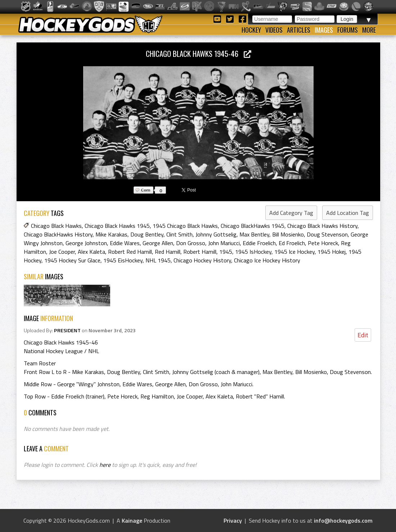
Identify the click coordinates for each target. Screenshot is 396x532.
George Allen (158, 243)
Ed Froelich (292, 243)
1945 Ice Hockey (294, 252)
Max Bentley (254, 234)
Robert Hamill (200, 252)
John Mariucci (224, 243)
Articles (299, 30)
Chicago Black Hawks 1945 (117, 226)
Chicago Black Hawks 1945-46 (199, 53)
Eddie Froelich (259, 243)
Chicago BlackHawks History (58, 234)
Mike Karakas (111, 234)
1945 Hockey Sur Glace (72, 260)
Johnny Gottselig (216, 234)
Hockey (251, 30)
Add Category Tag (291, 213)
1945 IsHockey (253, 252)
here (105, 465)
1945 (226, 252)
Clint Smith (179, 234)
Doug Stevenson (327, 234)
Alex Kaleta (91, 252)
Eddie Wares (125, 243)
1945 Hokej (332, 252)
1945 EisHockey (123, 260)
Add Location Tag (348, 213)
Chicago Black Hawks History (322, 226)
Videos (274, 30)
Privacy (233, 520)
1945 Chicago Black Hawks (185, 226)
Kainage (132, 520)
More (369, 30)
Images (324, 30)
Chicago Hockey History (202, 260)
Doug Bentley (147, 234)
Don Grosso (191, 243)
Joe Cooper (62, 252)
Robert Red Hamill (130, 252)
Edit (363, 335)
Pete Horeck (323, 243)
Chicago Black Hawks (56, 226)
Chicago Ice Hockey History (267, 260)
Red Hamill (168, 252)
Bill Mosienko (288, 234)
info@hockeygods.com (343, 520)
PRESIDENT (67, 330)
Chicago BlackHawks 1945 (253, 226)
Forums (348, 30)
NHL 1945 (158, 260)
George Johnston (86, 243)
